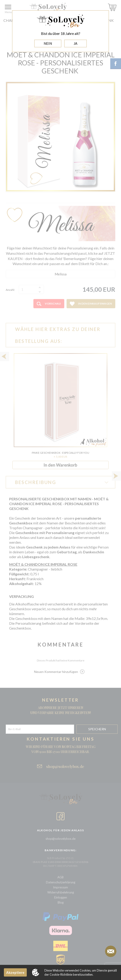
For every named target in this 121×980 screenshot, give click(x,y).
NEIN (48, 43)
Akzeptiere (15, 972)
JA (75, 43)
